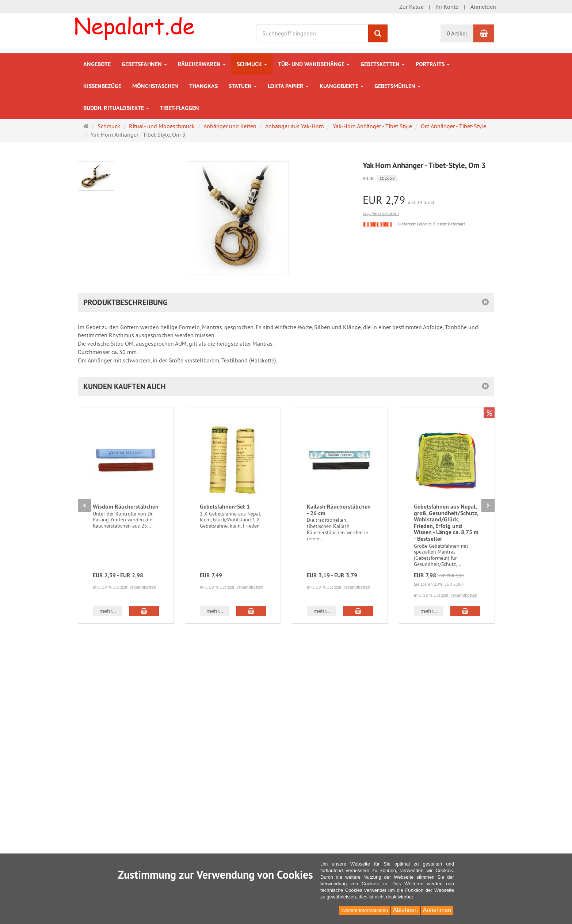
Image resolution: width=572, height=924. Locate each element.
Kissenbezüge (102, 86)
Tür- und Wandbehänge (314, 64)
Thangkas (203, 86)
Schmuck (252, 64)
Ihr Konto (447, 7)
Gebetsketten (383, 64)
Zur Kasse (411, 7)
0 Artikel (457, 33)
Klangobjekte (342, 86)
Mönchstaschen (155, 86)
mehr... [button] (108, 611)
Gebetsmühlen (397, 86)
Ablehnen (405, 910)
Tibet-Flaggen (180, 108)
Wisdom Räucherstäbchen (126, 507)
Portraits (433, 64)
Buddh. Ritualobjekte (116, 108)
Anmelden (483, 7)
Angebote (97, 64)
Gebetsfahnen (144, 64)
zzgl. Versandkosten (381, 213)
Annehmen (437, 910)
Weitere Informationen (365, 910)
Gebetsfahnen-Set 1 (225, 507)
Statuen (243, 86)
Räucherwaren (202, 64)
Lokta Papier (288, 86)
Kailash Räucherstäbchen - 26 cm (339, 510)
